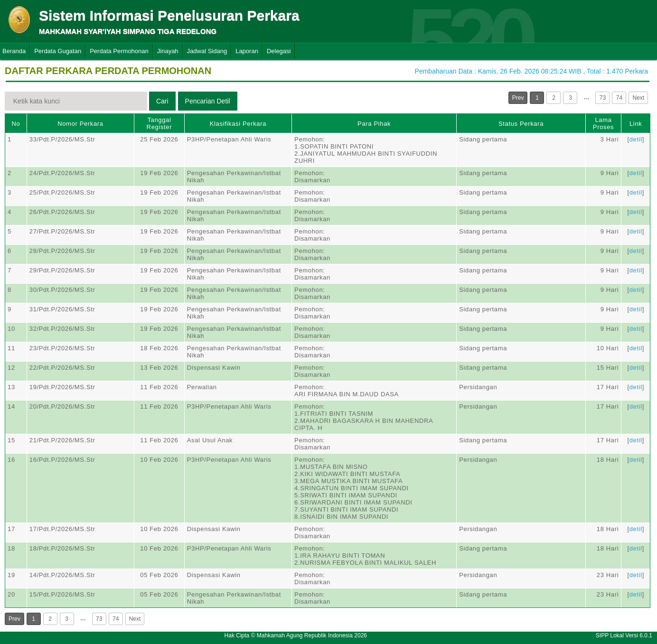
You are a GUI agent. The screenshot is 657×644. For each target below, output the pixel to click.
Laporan (247, 51)
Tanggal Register (160, 123)
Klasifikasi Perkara (238, 124)
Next (638, 98)
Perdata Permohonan (119, 51)
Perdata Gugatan (58, 51)
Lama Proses (603, 123)
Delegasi (279, 51)
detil (636, 139)
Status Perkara (521, 124)
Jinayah (168, 51)
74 (619, 98)
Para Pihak (374, 124)
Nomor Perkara (80, 124)
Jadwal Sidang (207, 51)
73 (603, 98)
